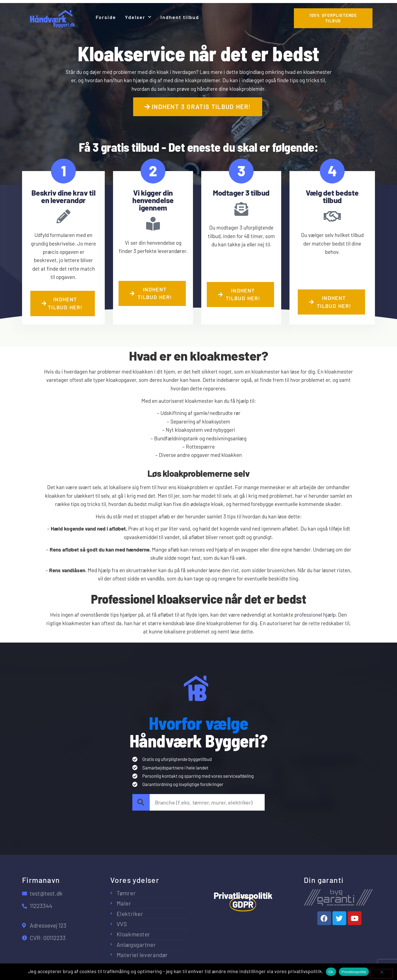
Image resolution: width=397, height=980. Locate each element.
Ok (331, 972)
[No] (382, 974)
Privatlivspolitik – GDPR (330, 935)
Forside (106, 17)
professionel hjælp (315, 615)
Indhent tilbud (180, 17)
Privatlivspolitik (354, 972)
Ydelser (138, 17)
